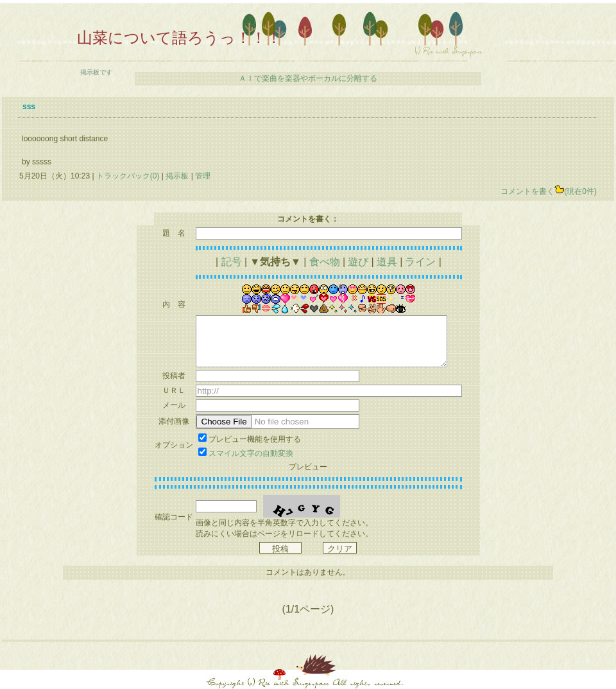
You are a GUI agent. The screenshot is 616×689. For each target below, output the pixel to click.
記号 (232, 262)
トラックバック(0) (128, 176)
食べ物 (325, 262)
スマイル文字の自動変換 (251, 453)
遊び (358, 262)
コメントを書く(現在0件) (549, 191)
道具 (387, 262)
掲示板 (177, 176)
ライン (420, 262)
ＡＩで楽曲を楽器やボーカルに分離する (308, 78)
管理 (203, 176)
